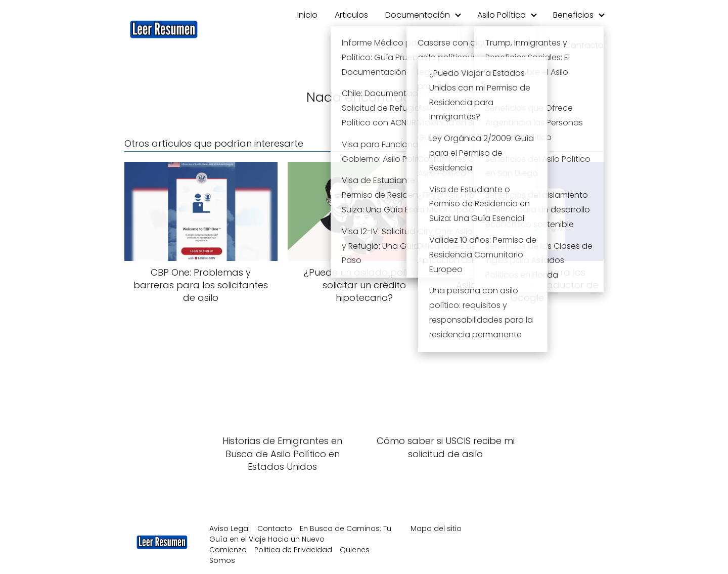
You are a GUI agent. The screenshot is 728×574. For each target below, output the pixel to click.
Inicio (307, 15)
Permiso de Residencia (493, 45)
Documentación (418, 15)
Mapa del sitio (436, 528)
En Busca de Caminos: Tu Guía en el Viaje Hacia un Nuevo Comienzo (300, 539)
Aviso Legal (230, 528)
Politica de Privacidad (293, 550)
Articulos (351, 15)
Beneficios (573, 15)
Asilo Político (502, 15)
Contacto (584, 45)
